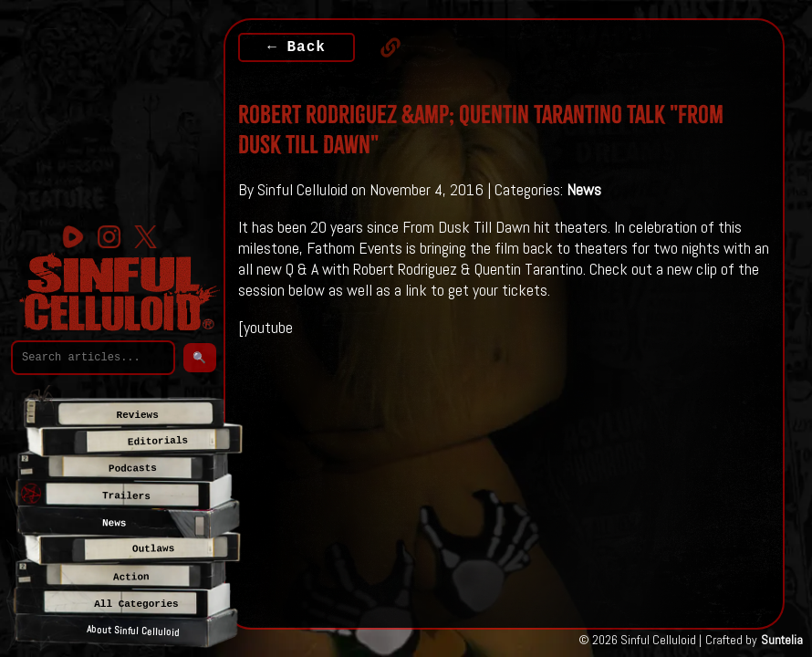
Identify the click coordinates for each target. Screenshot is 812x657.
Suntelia (782, 640)
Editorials (158, 442)
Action (131, 577)
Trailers (126, 496)
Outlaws (153, 549)
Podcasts (133, 469)
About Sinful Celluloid (133, 631)
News (584, 189)
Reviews (138, 415)
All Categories (136, 604)
